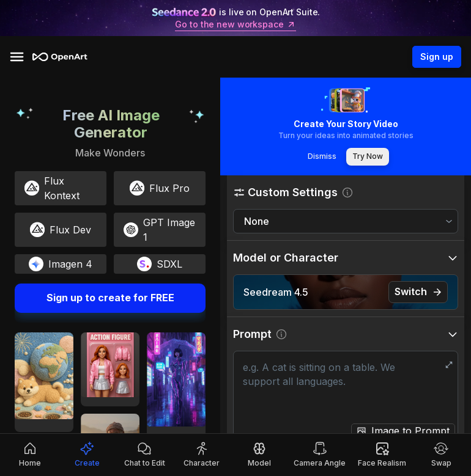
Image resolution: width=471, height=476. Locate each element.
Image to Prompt (410, 431)
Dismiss (322, 157)
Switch (418, 292)
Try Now (368, 157)
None (257, 221)
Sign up (437, 57)
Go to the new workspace (235, 24)
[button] (346, 192)
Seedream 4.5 (276, 292)
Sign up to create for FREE (110, 298)
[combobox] (346, 222)
